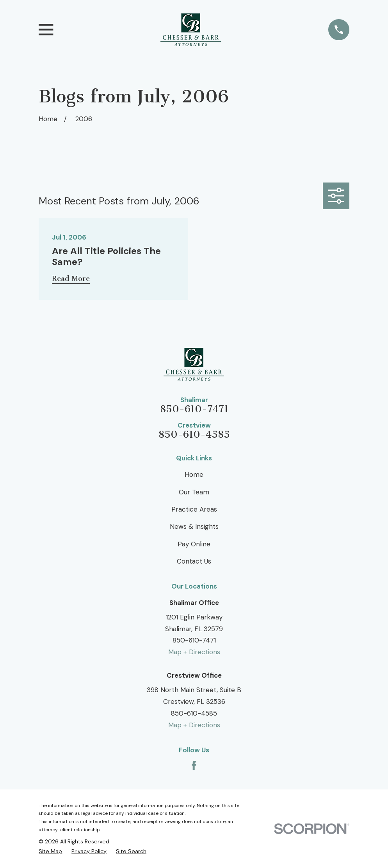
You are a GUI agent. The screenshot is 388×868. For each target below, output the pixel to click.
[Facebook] (194, 766)
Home (194, 474)
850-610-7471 (194, 409)
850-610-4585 (194, 435)
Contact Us (194, 561)
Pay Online (194, 544)
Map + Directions (194, 652)
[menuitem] (50, 851)
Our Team (194, 492)
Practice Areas (194, 509)
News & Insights (194, 526)
